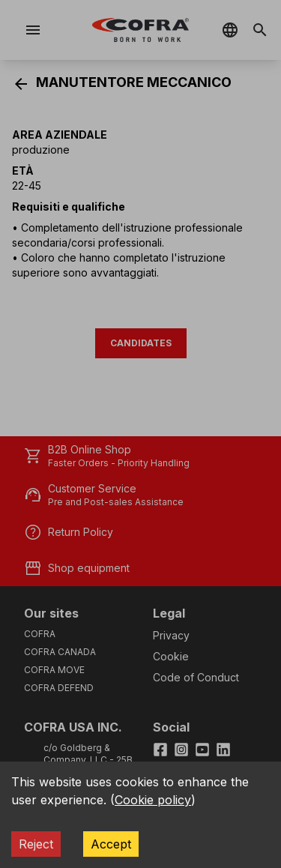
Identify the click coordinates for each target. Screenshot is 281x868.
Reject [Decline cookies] (36, 844)
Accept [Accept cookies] (111, 844)
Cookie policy (153, 800)
